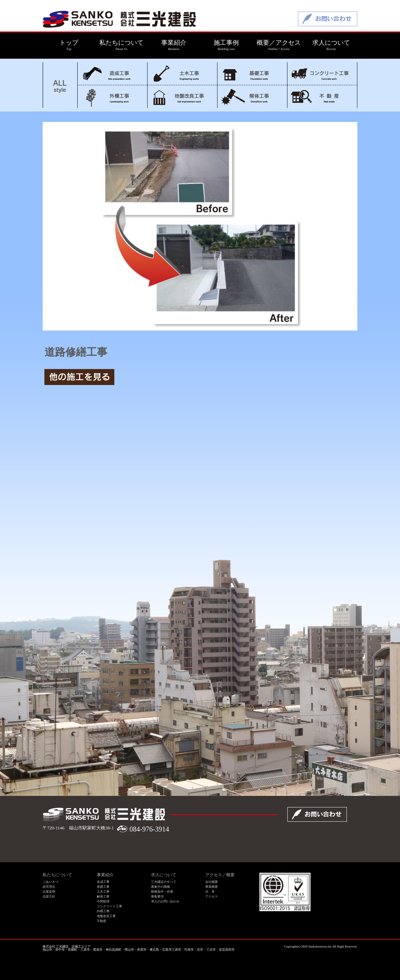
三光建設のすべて (164, 882)
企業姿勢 (49, 892)
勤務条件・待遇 (162, 892)
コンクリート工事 (322, 74)
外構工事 (112, 97)
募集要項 (157, 896)
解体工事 (252, 97)
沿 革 (210, 892)
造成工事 (112, 74)
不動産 (322, 97)
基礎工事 (252, 74)
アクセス (212, 896)
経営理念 (49, 887)
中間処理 (103, 901)
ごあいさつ (51, 882)
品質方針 (49, 896)
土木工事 (182, 74)
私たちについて (57, 875)
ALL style (60, 85)
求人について (164, 875)
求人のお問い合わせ (165, 901)
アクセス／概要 (220, 875)
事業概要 (212, 887)
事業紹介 (105, 875)
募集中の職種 (160, 887)
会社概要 (212, 882)
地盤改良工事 (182, 97)
